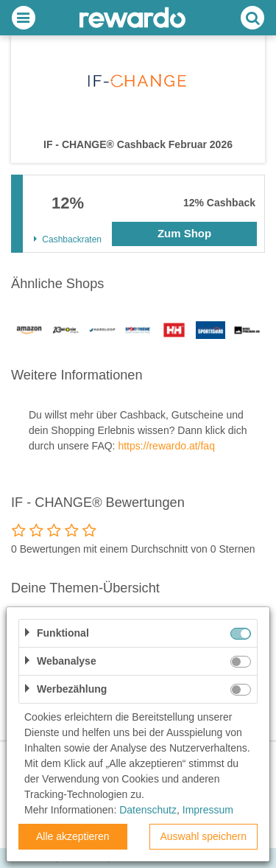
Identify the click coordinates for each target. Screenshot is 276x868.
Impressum (208, 810)
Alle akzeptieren (73, 836)
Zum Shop (184, 233)
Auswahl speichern (203, 836)
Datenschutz (148, 810)
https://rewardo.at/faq (166, 446)
